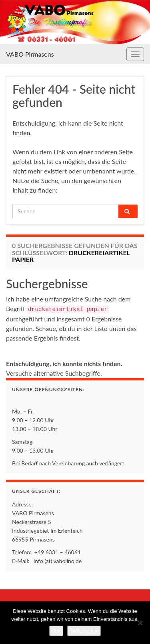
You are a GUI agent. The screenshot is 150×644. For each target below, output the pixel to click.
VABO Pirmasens (30, 54)
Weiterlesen (84, 631)
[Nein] (140, 623)
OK (56, 631)
